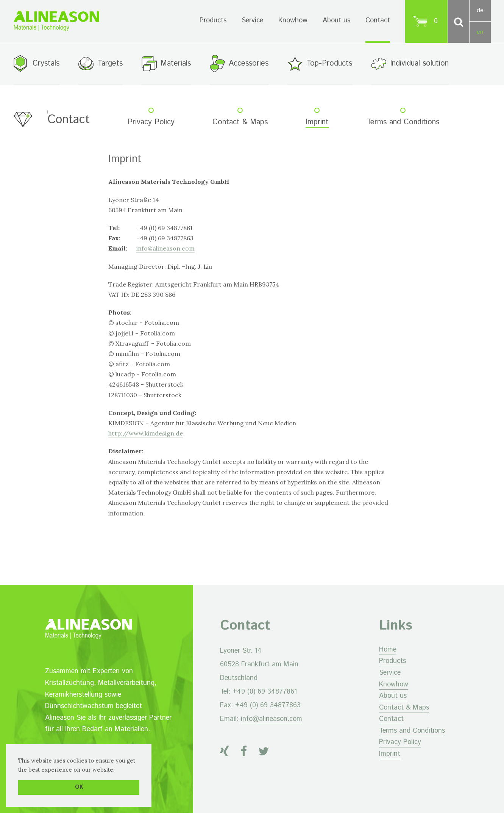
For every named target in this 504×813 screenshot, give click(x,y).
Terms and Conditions (403, 123)
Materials (176, 63)
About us (336, 20)
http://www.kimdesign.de (146, 433)
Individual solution (419, 63)
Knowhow (293, 20)
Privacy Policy (151, 123)
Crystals (46, 63)
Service (252, 20)
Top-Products (329, 63)
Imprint (317, 123)
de (480, 10)
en (480, 32)
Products (213, 20)
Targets (110, 63)
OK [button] (79, 787)
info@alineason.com (165, 249)
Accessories (249, 63)
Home (388, 650)
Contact (378, 20)
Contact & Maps (240, 123)
